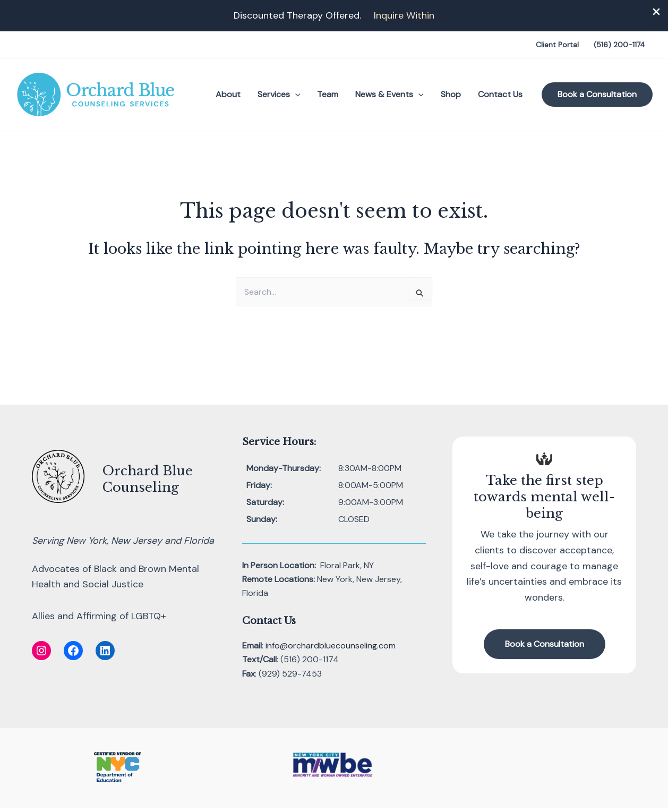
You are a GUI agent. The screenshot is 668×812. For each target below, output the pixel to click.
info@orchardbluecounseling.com (331, 646)
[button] (295, 95)
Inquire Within (404, 15)
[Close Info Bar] (656, 12)
